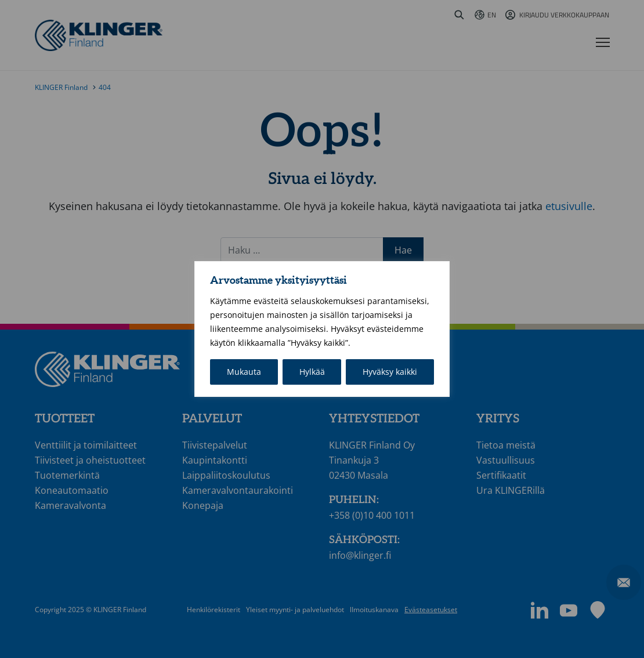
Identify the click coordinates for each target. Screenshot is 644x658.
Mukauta (244, 372)
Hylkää (312, 372)
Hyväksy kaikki (390, 372)
